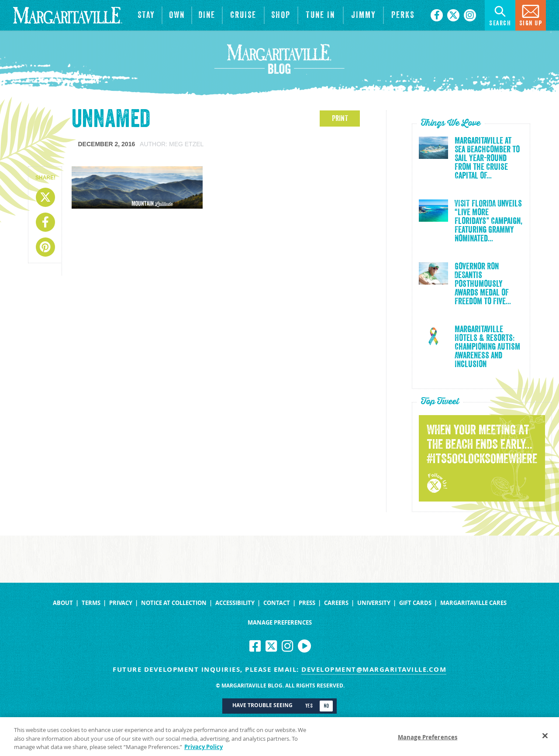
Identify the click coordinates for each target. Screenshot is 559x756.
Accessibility (235, 603)
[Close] (545, 740)
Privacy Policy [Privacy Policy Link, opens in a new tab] (204, 752)
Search (500, 15)
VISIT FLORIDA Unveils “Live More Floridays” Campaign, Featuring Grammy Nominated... (488, 221)
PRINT (340, 118)
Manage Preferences (280, 623)
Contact (277, 603)
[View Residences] (177, 15)
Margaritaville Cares (473, 603)
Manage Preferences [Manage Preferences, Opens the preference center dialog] (428, 742)
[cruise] (243, 15)
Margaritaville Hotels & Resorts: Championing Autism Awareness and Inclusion (487, 347)
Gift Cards (415, 603)
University (374, 603)
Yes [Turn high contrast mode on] (309, 706)
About (63, 603)
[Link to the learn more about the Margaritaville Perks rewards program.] (403, 15)
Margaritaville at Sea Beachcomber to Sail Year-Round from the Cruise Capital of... (487, 158)
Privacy (121, 603)
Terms (91, 603)
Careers (336, 603)
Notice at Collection (174, 603)
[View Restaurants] (207, 15)
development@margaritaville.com (374, 669)
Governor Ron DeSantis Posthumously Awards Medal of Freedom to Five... (483, 284)
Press (307, 603)
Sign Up (531, 15)
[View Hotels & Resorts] (146, 15)
